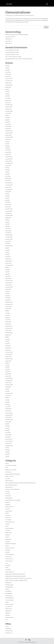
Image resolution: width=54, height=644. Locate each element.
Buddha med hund (9, 476)
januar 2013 (8, 300)
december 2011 (9, 326)
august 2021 (8, 191)
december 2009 (9, 378)
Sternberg (9, 15)
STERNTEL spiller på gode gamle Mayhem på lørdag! (17, 35)
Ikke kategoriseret (9, 507)
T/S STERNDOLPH (10, 598)
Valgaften (8, 613)
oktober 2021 (8, 187)
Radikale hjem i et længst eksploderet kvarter (15, 574)
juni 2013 (7, 291)
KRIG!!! (7, 513)
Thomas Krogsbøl (9, 600)
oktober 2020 (8, 213)
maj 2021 (7, 198)
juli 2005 (7, 448)
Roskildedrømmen (9, 585)
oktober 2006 (8, 417)
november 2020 (9, 211)
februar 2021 (8, 205)
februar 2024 (8, 126)
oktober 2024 (8, 109)
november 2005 (9, 441)
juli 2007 (7, 398)
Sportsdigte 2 (8, 591)
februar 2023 (8, 152)
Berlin (7, 468)
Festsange (8, 494)
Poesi (7, 563)
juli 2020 (7, 220)
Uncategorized (9, 607)
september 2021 (9, 189)
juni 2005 (7, 450)
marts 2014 (8, 276)
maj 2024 (7, 120)
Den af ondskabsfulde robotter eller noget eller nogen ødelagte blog (20, 483)
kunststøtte (8, 517)
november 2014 (9, 261)
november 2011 (9, 328)
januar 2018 (8, 241)
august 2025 (8, 87)
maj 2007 (7, 402)
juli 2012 (7, 311)
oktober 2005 (8, 443)
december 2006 (9, 413)
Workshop (8, 615)
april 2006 (8, 430)
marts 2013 (8, 298)
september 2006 (9, 419)
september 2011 (9, 333)
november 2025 (9, 81)
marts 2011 (8, 346)
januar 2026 (8, 76)
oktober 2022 (8, 161)
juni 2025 (7, 92)
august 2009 (8, 387)
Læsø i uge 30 (8, 41)
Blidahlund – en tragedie (11, 470)
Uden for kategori (30, 15)
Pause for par (8, 557)
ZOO (7, 620)
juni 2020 (7, 222)
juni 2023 (7, 144)
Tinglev (7, 602)
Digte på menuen (9, 487)
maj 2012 (7, 315)
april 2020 (8, 226)
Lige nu (7, 526)
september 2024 (9, 111)
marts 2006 (8, 433)
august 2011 (8, 335)
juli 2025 (7, 89)
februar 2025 (8, 100)
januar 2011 (8, 350)
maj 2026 (7, 68)
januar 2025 (8, 102)
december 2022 (9, 157)
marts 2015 (8, 257)
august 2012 (8, 309)
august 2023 (8, 139)
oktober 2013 (8, 285)
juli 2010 (7, 363)
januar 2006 (8, 437)
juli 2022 (7, 168)
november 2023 (9, 133)
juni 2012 (7, 313)
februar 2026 (8, 74)
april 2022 (8, 174)
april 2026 (8, 70)
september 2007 (9, 393)
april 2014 (8, 274)
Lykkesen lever (9, 533)
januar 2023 (8, 155)
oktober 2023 (8, 135)
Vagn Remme (8, 611)
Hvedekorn (8, 505)
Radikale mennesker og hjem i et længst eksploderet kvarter (19, 578)
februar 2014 (8, 278)
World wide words (9, 617)
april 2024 (8, 122)
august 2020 (8, 218)
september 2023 (9, 137)
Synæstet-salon (9, 596)
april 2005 (8, 454)
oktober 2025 (8, 83)
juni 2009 (7, 391)
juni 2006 (7, 426)
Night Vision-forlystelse (11, 544)
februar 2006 (8, 435)
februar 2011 (8, 348)
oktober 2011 (8, 330)
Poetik (7, 567)
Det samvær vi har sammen (11, 485)
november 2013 (9, 283)
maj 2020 (7, 224)
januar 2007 (8, 411)
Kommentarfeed (9, 631)
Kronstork (8, 515)
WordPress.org (9, 633)
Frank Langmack (9, 498)
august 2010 (8, 361)
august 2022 (8, 165)
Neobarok (8, 541)
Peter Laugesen (9, 561)
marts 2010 (8, 372)
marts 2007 (8, 406)
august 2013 (8, 289)
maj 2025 (7, 94)
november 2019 (9, 237)
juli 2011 (7, 337)
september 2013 (9, 287)
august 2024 (8, 113)
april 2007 (8, 404)
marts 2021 (8, 202)
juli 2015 (7, 248)
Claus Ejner (8, 478)
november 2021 (9, 185)
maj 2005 (7, 452)
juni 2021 (7, 196)
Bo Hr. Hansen (9, 472)
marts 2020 (8, 228)
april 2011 (8, 343)
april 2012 (8, 317)
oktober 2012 (8, 307)
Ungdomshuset (9, 609)
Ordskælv (8, 552)
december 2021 (9, 183)
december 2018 (9, 239)
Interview (8, 509)
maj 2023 (7, 146)
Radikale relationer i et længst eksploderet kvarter (16, 580)
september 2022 (9, 163)
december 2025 (9, 79)
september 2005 (9, 446)
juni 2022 (7, 170)
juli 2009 (7, 389)
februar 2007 (8, 409)
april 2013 (8, 296)
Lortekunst (8, 531)
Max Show (8, 535)
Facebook (8, 491)
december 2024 (9, 105)
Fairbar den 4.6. (9, 43)
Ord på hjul (8, 550)
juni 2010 (7, 365)
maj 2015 (7, 252)
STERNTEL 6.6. (9, 39)
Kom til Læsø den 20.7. (10, 37)
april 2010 (8, 370)
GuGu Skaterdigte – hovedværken (13, 500)
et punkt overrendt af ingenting (12, 489)
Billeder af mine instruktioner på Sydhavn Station (22, 59)
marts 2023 (8, 150)
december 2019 (9, 235)
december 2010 (9, 352)
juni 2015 (7, 250)
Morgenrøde (8, 539)
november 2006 (9, 415)
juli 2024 (7, 115)
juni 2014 (7, 270)
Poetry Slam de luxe (10, 572)
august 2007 (8, 396)
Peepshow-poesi (9, 559)
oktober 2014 (8, 263)
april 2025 (8, 96)
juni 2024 (7, 118)
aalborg (7, 463)
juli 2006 (7, 424)
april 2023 (8, 148)
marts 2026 (8, 72)
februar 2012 (8, 322)
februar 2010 (8, 374)
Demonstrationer (18, 12)
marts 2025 (8, 98)
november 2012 (9, 304)
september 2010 (9, 359)
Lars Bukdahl (8, 520)
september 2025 (9, 85)
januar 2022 (8, 181)
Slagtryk (7, 589)
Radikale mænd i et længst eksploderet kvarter (16, 576)
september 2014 (9, 265)
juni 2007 (7, 400)
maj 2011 (7, 341)
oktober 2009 (8, 383)
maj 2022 (7, 172)
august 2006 (8, 422)
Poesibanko (8, 565)
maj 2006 (7, 428)
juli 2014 (7, 267)
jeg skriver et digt (15, 50)
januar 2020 (8, 233)
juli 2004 (7, 456)
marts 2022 (8, 176)
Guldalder (8, 502)
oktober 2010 (8, 357)
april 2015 (8, 254)
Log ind (7, 626)
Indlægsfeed (8, 629)
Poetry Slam (8, 570)
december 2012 (9, 302)
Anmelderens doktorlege (11, 465)
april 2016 (8, 244)
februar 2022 (8, 178)
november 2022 (9, 159)
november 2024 (9, 107)
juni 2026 (7, 66)
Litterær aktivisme (9, 528)
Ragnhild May (8, 583)
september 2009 (9, 385)
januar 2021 (8, 207)
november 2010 (9, 354)
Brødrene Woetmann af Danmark (13, 474)
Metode (7, 537)
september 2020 (9, 215)
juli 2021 (7, 194)
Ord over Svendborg (10, 548)
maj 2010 (7, 367)
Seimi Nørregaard (9, 587)
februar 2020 (8, 231)
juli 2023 (7, 142)
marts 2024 (8, 124)
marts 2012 (8, 320)
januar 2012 (8, 324)
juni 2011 (7, 339)
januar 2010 (8, 376)
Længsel (7, 524)
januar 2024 (8, 128)
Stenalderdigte (9, 593)
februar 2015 (8, 259)
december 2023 (9, 131)
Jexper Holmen (9, 511)
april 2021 (8, 200)
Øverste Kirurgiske (10, 554)
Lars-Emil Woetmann (10, 522)
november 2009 (9, 380)
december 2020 (9, 209)
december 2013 (9, 281)
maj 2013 (7, 294)
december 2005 (9, 439)
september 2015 (9, 246)
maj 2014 (7, 272)
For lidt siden (8, 496)
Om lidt (7, 546)
